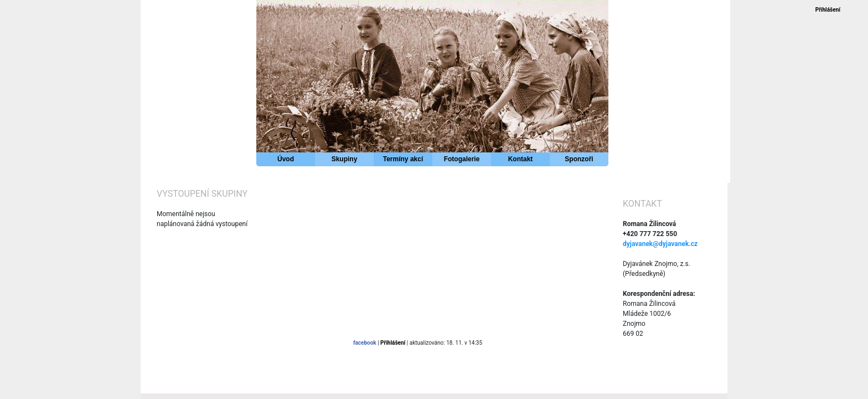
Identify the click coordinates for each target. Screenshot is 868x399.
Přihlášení (828, 10)
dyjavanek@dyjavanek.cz (660, 244)
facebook (365, 343)
